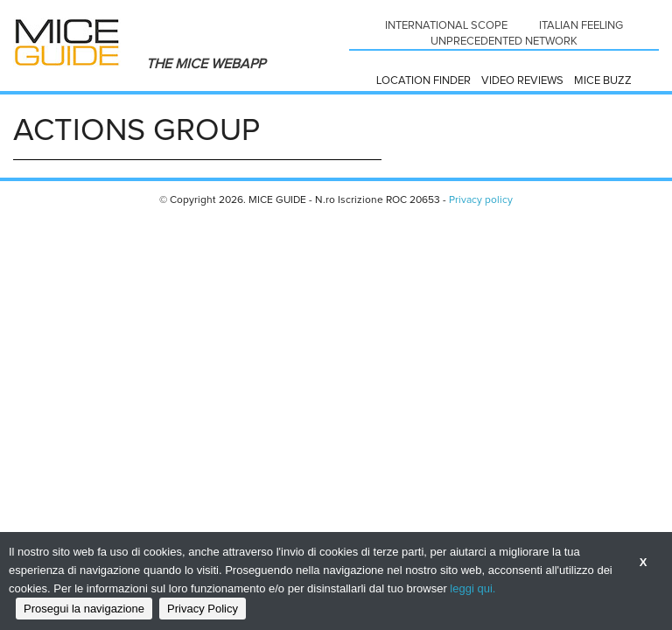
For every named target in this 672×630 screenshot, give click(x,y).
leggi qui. (472, 588)
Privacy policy (481, 200)
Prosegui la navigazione (84, 609)
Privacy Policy (203, 609)
